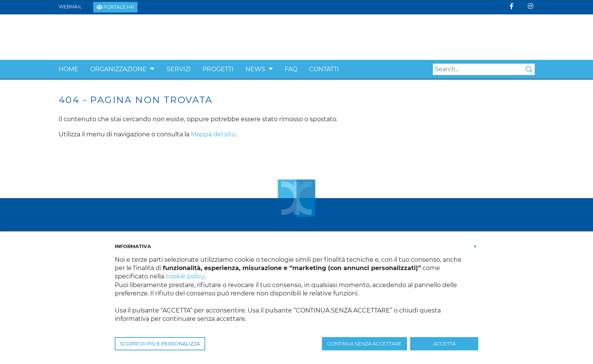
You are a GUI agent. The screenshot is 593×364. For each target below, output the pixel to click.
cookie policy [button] (185, 276)
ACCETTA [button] (444, 344)
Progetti (218, 69)
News (255, 69)
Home (69, 69)
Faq (291, 69)
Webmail (70, 7)
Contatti (324, 69)
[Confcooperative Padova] (118, 37)
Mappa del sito (213, 134)
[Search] (484, 69)
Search (529, 69)
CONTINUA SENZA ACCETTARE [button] (364, 344)
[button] (152, 69)
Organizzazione (118, 69)
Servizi (179, 69)
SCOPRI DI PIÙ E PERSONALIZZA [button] (160, 344)
